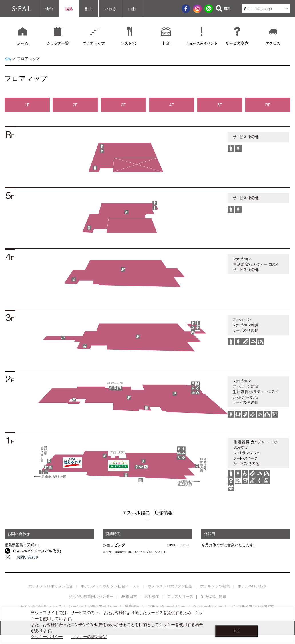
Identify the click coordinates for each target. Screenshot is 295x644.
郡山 (89, 9)
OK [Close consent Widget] (236, 631)
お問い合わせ (24, 557)
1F (27, 105)
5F (220, 105)
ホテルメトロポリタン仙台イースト (110, 586)
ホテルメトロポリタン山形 (170, 586)
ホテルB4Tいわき (252, 586)
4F (172, 105)
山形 (132, 9)
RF (268, 105)
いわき (110, 9)
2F (75, 105)
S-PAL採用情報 (214, 596)
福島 (69, 9)
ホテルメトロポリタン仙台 (51, 586)
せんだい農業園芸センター (91, 596)
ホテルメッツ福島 (215, 586)
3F (123, 105)
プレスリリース (180, 596)
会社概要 (152, 596)
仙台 (49, 9)
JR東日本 (129, 596)
